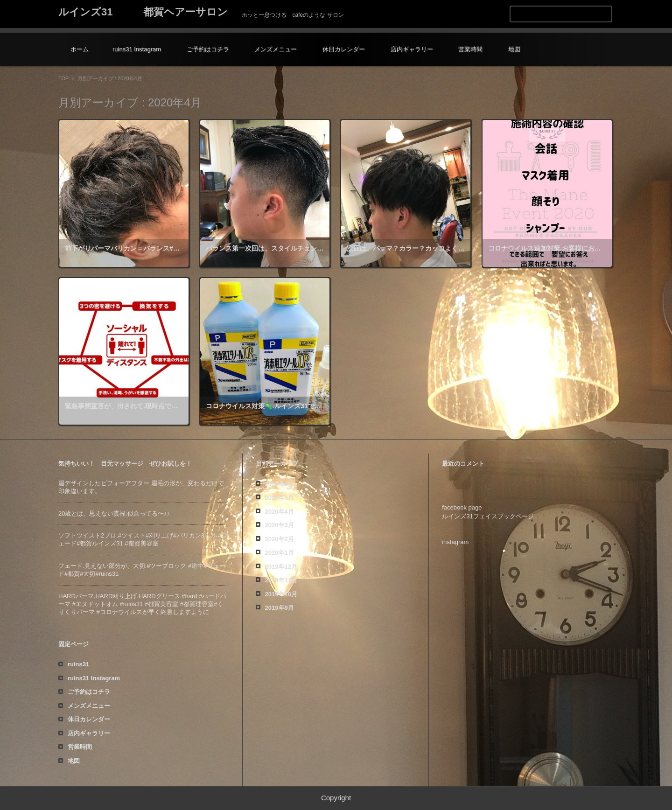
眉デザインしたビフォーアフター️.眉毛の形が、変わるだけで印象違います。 (141, 487)
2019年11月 (281, 580)
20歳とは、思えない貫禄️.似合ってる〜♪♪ (114, 513)
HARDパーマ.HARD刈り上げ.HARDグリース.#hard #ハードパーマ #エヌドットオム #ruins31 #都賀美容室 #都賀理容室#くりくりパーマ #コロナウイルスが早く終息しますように (142, 604)
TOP (63, 78)
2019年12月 (281, 567)
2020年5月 (280, 498)
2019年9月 (280, 608)
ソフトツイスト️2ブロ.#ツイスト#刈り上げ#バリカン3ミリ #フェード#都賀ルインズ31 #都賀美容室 (143, 539)
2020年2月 (280, 539)
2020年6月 (280, 484)
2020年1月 (280, 553)
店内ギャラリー (412, 49)
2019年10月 (281, 594)
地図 (514, 49)
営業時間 (470, 49)
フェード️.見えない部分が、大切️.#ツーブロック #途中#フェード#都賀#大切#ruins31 (142, 570)
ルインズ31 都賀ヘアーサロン (143, 12)
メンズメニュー (276, 49)
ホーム (80, 49)
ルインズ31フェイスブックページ (488, 516)
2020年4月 (280, 512)
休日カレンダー (344, 49)
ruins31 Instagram (137, 49)
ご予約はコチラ (208, 49)
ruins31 (78, 664)
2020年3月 (280, 525)
